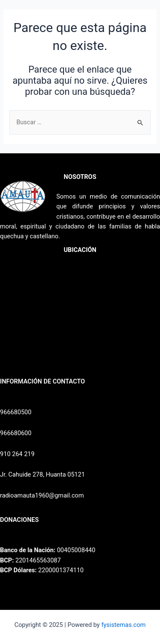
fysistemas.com (123, 625)
